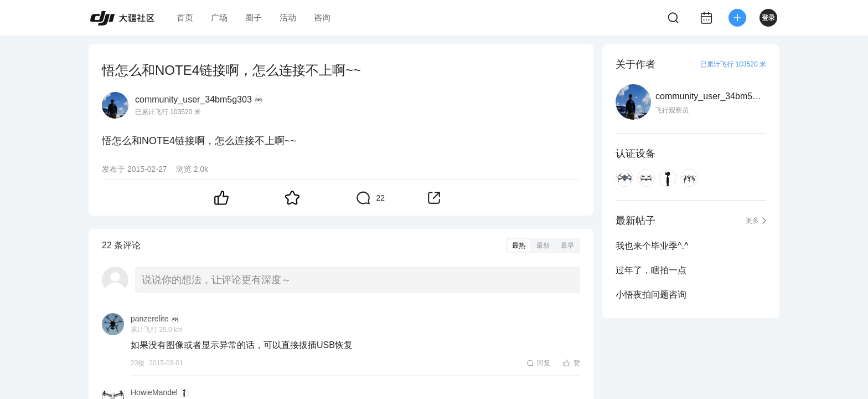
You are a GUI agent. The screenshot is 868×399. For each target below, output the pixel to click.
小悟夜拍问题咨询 (651, 295)
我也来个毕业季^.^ (652, 246)
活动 (288, 17)
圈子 (254, 17)
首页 (185, 17)
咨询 (322, 17)
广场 (219, 17)
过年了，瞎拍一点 (651, 270)
